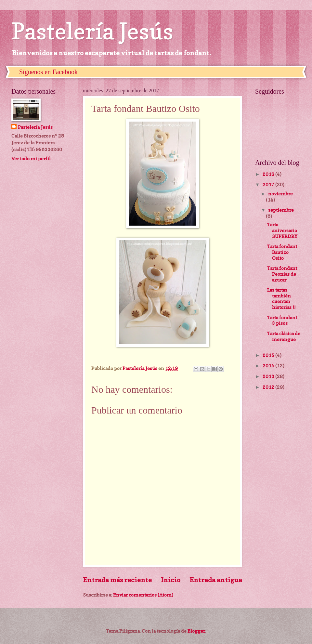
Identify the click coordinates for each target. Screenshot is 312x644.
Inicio (171, 580)
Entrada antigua (216, 580)
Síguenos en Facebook (48, 72)
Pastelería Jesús (92, 31)
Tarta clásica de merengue (284, 336)
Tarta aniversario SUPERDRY (282, 230)
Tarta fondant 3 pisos (282, 320)
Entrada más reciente (117, 580)
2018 (269, 174)
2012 (269, 387)
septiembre (281, 210)
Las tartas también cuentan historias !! (281, 298)
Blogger (196, 631)
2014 (269, 366)
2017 (269, 184)
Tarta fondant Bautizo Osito (282, 252)
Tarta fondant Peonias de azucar (282, 274)
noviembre (280, 194)
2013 (269, 376)
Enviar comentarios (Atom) (143, 595)
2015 (269, 355)
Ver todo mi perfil (31, 158)
